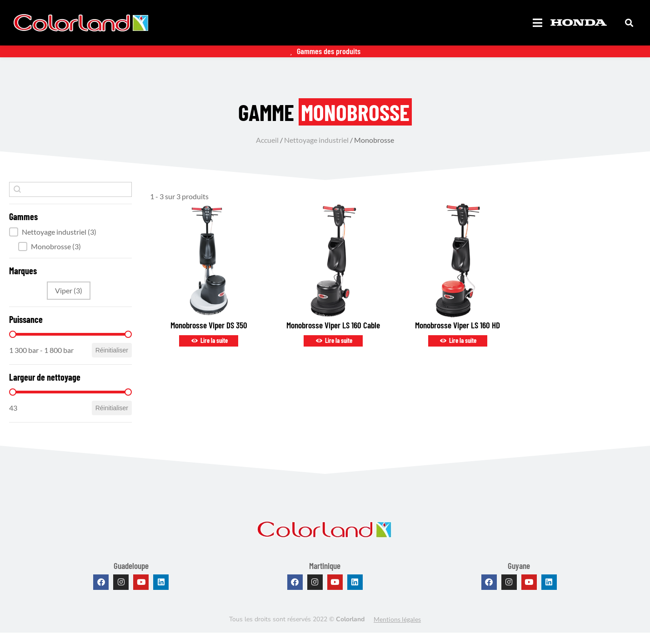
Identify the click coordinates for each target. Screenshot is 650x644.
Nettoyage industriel (316, 151)
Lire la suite (209, 352)
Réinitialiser (112, 361)
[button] (70, 243)
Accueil (267, 151)
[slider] (13, 345)
